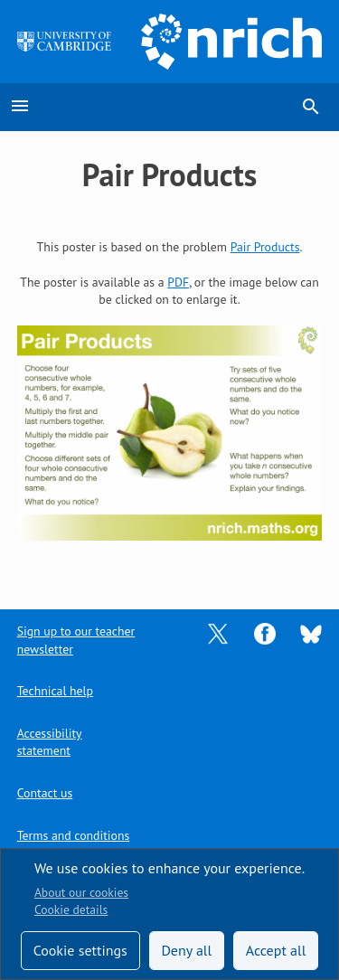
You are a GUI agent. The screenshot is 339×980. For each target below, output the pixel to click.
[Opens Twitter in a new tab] (218, 633)
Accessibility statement (50, 742)
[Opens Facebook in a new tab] (265, 633)
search (311, 107)
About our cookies (81, 892)
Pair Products (265, 247)
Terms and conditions (73, 835)
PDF (178, 282)
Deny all (186, 950)
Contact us (45, 793)
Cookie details (71, 909)
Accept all (276, 950)
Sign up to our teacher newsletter (76, 640)
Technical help (55, 691)
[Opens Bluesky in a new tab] (311, 633)
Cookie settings (80, 950)
